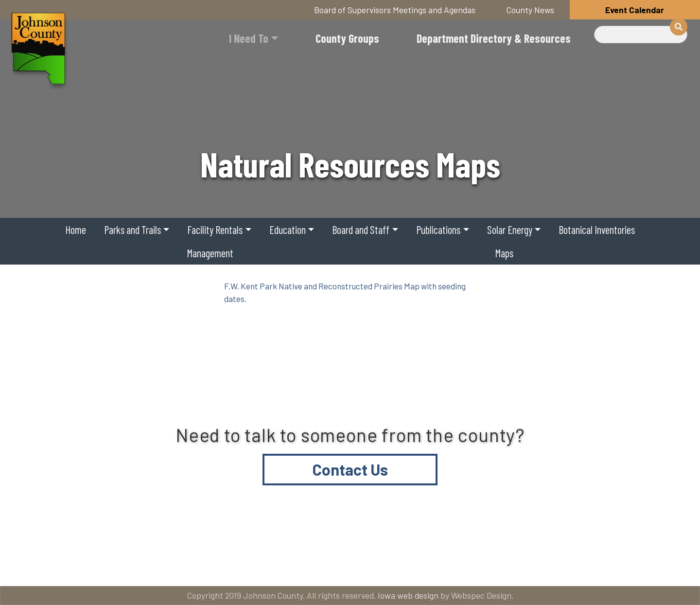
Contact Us (350, 469)
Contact (357, 566)
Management (210, 253)
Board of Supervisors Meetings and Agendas (395, 10)
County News (530, 10)
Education (288, 230)
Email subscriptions (469, 566)
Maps (504, 253)
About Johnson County (240, 566)
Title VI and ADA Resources (89, 566)
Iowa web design (408, 595)
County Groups (347, 38)
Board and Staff (361, 230)
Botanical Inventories (597, 230)
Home (76, 230)
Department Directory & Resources (494, 38)
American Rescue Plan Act (612, 566)
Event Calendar (635, 10)
